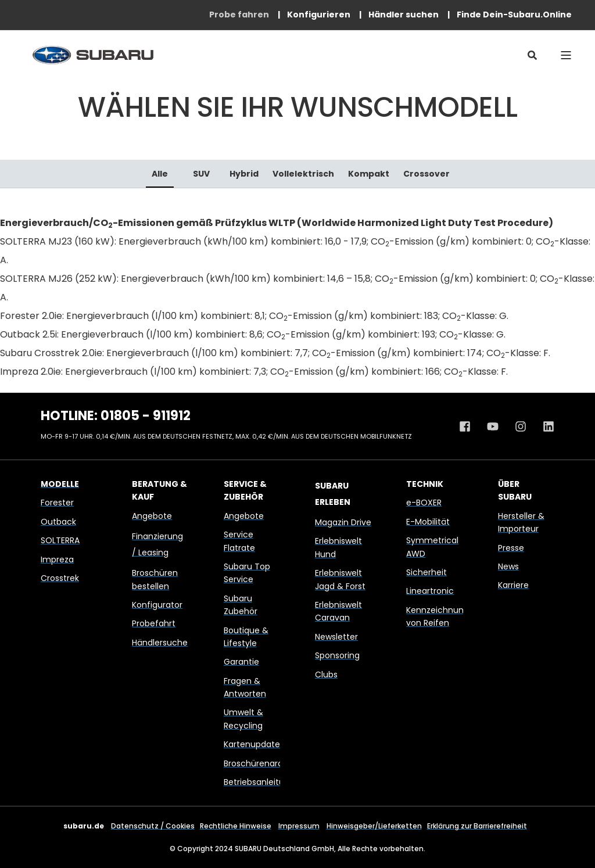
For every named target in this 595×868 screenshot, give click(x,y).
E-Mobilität (428, 522)
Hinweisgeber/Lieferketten (374, 826)
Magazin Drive (343, 522)
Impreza (57, 559)
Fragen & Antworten (245, 687)
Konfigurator (157, 605)
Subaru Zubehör (241, 605)
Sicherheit (426, 572)
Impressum (299, 826)
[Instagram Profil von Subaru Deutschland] (521, 426)
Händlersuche (160, 643)
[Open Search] (532, 55)
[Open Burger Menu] (566, 55)
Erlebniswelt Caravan (338, 611)
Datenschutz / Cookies (153, 826)
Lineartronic (430, 591)
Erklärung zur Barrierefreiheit (477, 826)
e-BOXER (424, 503)
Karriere (513, 585)
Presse (511, 548)
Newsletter (336, 637)
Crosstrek (60, 578)
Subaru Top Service (247, 573)
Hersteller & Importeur (521, 522)
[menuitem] (239, 15)
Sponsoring (337, 655)
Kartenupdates (254, 744)
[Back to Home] (93, 55)
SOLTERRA (60, 540)
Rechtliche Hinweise (236, 826)
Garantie (241, 662)
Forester (57, 503)
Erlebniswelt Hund (338, 547)
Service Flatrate (239, 541)
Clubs (326, 675)
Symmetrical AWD (432, 547)
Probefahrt (154, 623)
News (508, 566)
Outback (58, 522)
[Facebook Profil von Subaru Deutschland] (469, 426)
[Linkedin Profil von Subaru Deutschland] (544, 426)
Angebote (152, 516)
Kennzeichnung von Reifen (438, 616)
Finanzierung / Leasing (157, 544)
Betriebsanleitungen (264, 782)
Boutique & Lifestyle (246, 637)
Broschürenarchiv (259, 763)
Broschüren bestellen (155, 579)
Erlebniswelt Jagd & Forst (340, 579)
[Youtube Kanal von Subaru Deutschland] (493, 426)
